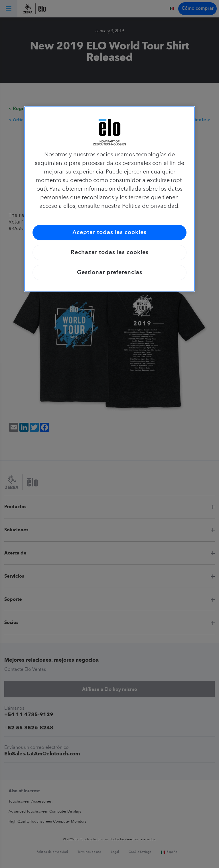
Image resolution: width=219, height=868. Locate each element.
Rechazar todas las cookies (110, 253)
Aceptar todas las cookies (109, 233)
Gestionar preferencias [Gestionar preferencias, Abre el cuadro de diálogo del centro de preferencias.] (110, 273)
